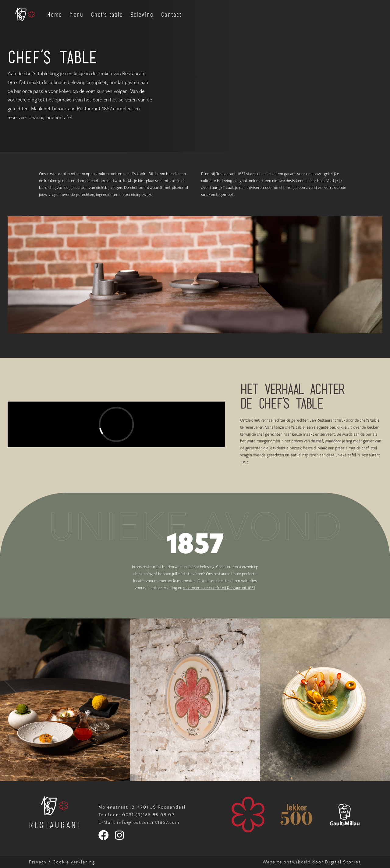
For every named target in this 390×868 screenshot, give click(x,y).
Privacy (38, 862)
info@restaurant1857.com (148, 822)
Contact (172, 14)
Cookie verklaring (74, 862)
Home (55, 14)
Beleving (142, 14)
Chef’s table (107, 14)
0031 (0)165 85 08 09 (148, 815)
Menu (76, 14)
